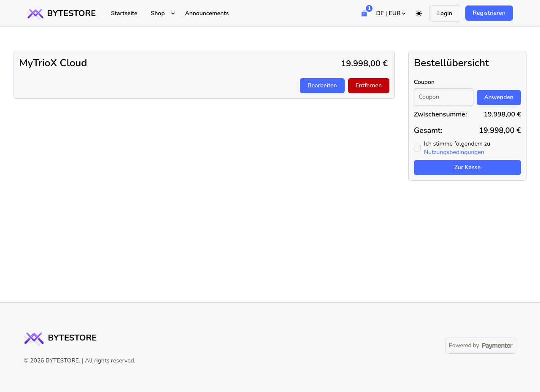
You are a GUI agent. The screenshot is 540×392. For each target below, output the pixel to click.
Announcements (207, 13)
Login (444, 13)
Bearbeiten (322, 85)
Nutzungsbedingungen (454, 152)
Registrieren (489, 13)
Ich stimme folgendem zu (457, 148)
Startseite (124, 13)
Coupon (424, 82)
